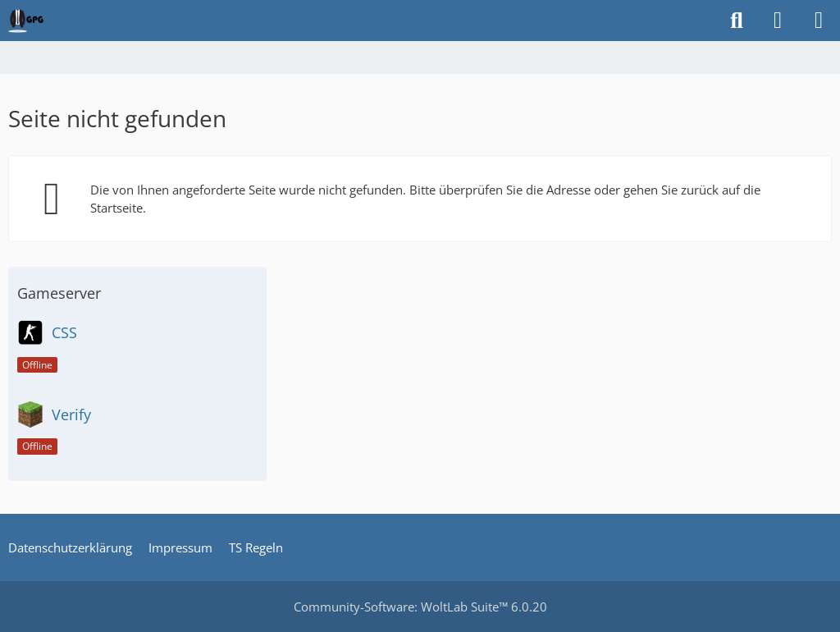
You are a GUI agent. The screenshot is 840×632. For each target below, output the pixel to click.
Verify (71, 414)
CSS (64, 332)
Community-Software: (420, 607)
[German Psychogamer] (26, 21)
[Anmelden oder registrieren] (778, 21)
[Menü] (819, 21)
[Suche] (737, 21)
